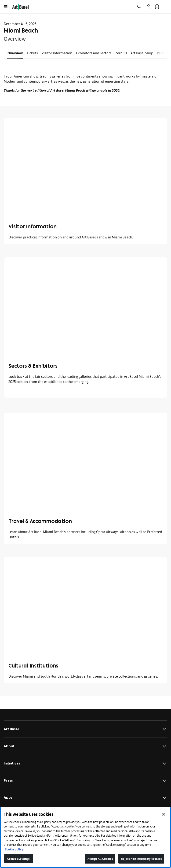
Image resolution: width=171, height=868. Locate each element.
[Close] (164, 814)
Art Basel (85, 729)
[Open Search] (139, 7)
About (85, 746)
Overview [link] (15, 53)
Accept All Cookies (100, 859)
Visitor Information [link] (57, 53)
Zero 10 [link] (121, 53)
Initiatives (85, 763)
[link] (20, 6)
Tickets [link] (32, 53)
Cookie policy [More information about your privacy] (14, 849)
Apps (85, 798)
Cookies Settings (18, 859)
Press (85, 780)
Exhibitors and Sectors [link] (94, 53)
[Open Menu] (6, 7)
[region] (85, 837)
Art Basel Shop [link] (142, 53)
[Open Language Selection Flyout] (165, 7)
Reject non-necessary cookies (141, 859)
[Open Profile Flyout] (149, 7)
